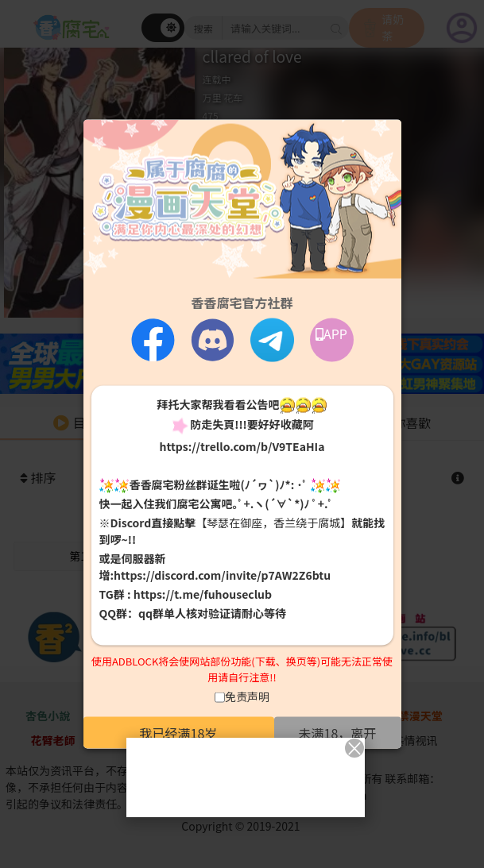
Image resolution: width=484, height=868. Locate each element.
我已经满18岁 (179, 733)
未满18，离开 (338, 733)
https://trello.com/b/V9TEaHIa (242, 446)
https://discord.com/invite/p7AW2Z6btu (222, 575)
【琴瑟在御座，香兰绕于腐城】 (273, 523)
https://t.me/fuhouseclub (203, 594)
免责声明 (247, 696)
